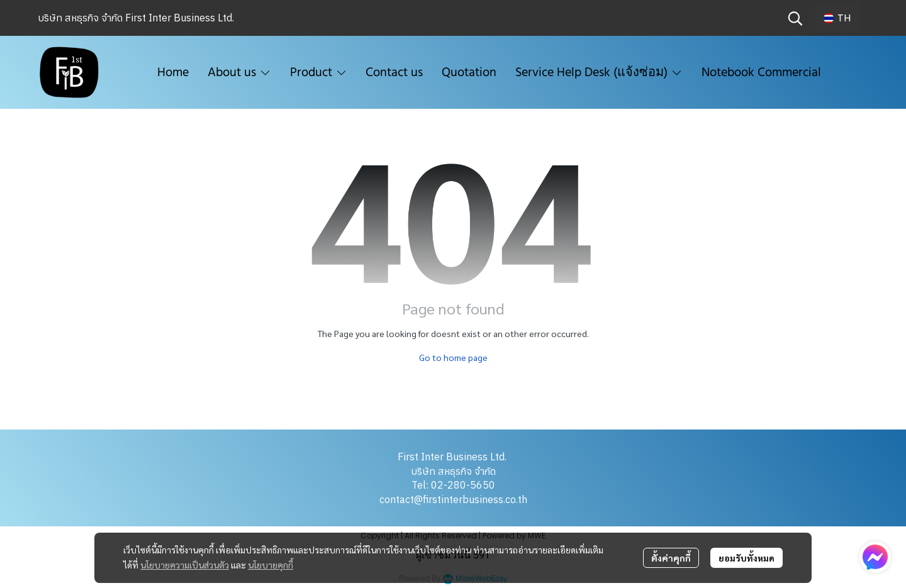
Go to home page (453, 357)
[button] (795, 18)
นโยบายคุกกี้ (271, 565)
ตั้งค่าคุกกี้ (671, 558)
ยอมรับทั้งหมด (747, 558)
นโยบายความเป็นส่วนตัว (185, 565)
